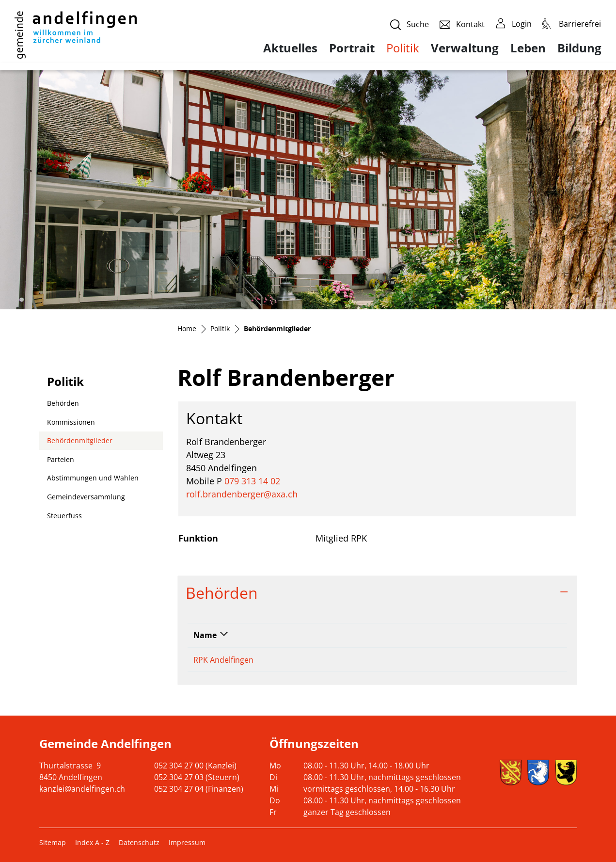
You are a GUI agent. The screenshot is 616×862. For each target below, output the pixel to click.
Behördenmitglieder (79, 443)
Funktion (424, 635)
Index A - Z (92, 842)
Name (205, 635)
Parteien (61, 459)
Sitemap (53, 842)
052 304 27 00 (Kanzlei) (195, 766)
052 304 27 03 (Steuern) (197, 777)
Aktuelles (290, 48)
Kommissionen (71, 422)
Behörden (63, 403)
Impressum (187, 842)
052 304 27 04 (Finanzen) (199, 789)
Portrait (352, 48)
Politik (403, 48)
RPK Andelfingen (223, 660)
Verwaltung (465, 48)
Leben (528, 48)
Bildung (579, 48)
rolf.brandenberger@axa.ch (242, 494)
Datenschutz (139, 842)
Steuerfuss (64, 516)
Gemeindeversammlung (86, 497)
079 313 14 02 (252, 481)
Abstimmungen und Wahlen (93, 478)
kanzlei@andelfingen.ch (82, 789)
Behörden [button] (222, 593)
